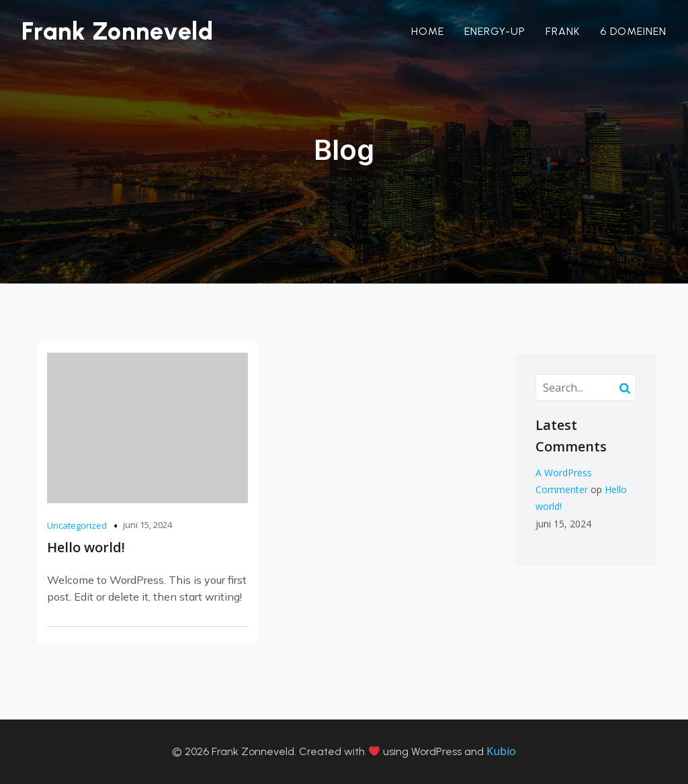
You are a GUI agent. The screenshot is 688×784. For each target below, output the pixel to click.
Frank (563, 31)
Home (428, 31)
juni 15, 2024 (147, 525)
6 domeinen (633, 31)
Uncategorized (77, 525)
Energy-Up (495, 31)
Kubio (501, 751)
